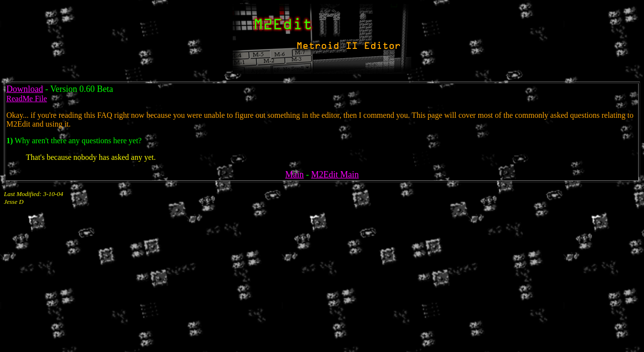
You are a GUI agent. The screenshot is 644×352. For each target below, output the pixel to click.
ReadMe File (27, 99)
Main (294, 175)
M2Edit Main (335, 175)
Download (25, 89)
